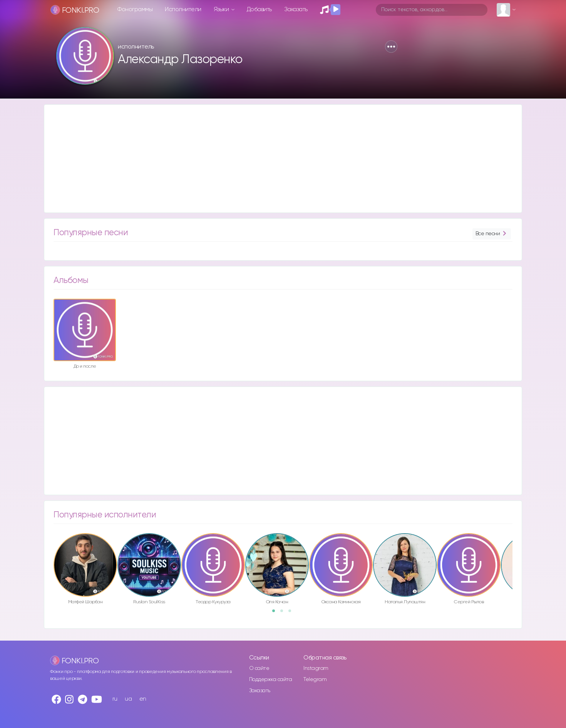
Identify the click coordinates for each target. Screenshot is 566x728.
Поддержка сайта (271, 679)
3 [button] (292, 613)
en (143, 699)
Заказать (296, 9)
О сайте (259, 668)
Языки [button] (222, 9)
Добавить (259, 9)
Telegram (315, 679)
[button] (391, 47)
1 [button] (276, 613)
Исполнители (183, 9)
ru (115, 699)
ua (128, 699)
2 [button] (284, 613)
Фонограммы (135, 9)
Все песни (492, 234)
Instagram (316, 668)
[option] (85, 335)
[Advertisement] (275, 159)
